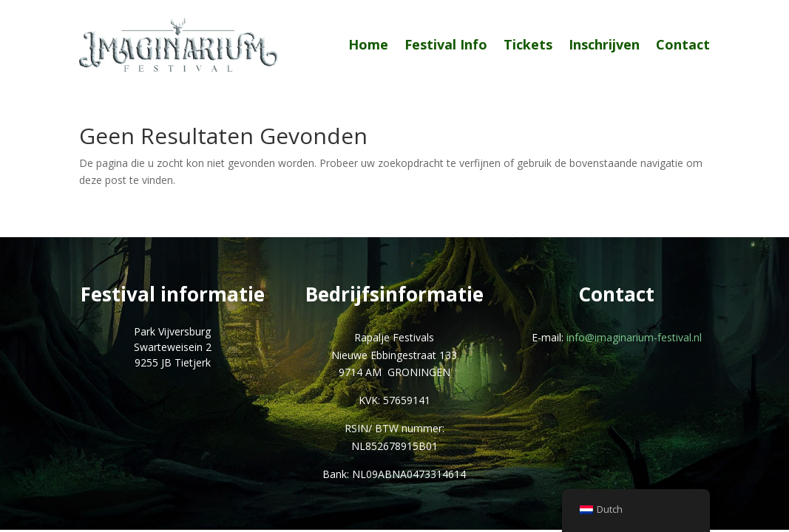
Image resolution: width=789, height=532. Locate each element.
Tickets (528, 44)
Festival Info (446, 44)
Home (368, 44)
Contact (683, 44)
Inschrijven (604, 44)
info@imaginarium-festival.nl (634, 337)
